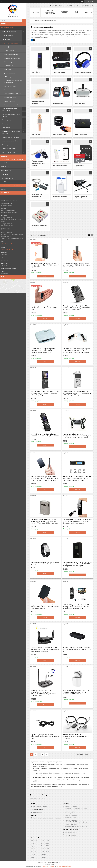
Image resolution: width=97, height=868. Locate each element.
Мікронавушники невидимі (12, 58)
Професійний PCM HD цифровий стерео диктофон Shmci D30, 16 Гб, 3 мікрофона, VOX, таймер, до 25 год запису (77, 393)
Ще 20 (5, 182)
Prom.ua (58, 863)
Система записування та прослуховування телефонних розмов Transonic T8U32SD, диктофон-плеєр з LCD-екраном (77, 564)
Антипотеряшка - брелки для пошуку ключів (13, 81)
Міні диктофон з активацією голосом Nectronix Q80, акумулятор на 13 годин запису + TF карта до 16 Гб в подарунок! (44, 521)
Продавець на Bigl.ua (48, 864)
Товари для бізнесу (9, 145)
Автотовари (6, 128)
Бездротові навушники (11, 54)
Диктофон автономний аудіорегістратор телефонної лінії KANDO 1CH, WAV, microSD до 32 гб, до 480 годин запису (77, 350)
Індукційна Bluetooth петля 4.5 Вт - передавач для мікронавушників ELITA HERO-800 (76, 737)
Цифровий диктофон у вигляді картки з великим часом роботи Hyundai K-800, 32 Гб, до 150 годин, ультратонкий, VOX (45, 479)
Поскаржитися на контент (48, 866)
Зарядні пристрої (10, 101)
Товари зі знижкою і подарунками (49, 12)
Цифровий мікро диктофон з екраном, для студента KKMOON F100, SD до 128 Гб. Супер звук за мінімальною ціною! (77, 521)
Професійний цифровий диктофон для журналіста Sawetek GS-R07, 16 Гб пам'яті (45, 435)
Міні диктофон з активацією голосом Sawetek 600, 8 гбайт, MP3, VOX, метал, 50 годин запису (45, 265)
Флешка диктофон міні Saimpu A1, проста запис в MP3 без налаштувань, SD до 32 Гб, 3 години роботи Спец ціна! (77, 479)
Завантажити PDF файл (38, 799)
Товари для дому (8, 35)
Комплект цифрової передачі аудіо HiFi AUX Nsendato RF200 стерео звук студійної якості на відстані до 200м (45, 649)
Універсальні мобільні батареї (13, 105)
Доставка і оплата (65, 12)
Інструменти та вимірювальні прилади (12, 132)
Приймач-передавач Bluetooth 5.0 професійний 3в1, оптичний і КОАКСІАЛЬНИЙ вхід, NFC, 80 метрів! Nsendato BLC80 (43, 693)
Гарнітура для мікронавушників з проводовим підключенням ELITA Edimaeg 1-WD (45, 737)
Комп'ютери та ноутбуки (10, 141)
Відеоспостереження (9, 31)
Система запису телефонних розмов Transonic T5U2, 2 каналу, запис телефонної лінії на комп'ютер (43, 350)
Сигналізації (6, 39)
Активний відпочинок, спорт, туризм (12, 115)
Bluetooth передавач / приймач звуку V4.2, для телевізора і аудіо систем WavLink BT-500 (77, 649)
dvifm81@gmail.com (7, 249)
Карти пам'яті (8, 90)
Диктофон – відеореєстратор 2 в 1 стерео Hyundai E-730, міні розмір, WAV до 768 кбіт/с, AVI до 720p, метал (45, 393)
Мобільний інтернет (10, 97)
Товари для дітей (8, 120)
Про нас (76, 12)
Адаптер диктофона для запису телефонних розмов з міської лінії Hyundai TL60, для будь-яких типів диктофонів (77, 436)
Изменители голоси (10, 86)
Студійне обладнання (9, 149)
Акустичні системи (10, 73)
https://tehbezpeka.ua (8, 244)
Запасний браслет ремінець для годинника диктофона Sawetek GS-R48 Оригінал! (45, 563)
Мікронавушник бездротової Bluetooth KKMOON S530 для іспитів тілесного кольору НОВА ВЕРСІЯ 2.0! (76, 692)
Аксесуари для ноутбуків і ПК (13, 94)
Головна (35, 12)
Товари (37, 21)
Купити (45, 276)
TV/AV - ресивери (9, 51)
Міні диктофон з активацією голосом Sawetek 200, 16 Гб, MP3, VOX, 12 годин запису (44, 308)
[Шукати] (24, 21)
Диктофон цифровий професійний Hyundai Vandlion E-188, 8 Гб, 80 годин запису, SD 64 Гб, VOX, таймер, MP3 (77, 308)
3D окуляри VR (9, 66)
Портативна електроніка (10, 43)
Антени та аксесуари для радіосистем (10, 110)
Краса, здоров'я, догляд (10, 153)
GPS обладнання (9, 77)
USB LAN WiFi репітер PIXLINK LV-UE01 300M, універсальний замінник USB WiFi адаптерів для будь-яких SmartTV (76, 607)
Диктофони (8, 47)
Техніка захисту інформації (11, 137)
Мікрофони (8, 69)
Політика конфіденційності (63, 866)
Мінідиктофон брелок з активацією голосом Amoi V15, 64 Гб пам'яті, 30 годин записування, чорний (45, 607)
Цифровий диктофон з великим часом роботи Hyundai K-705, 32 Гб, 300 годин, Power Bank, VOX (76, 265)
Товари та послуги (7, 28)
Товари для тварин (9, 124)
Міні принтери (9, 62)
